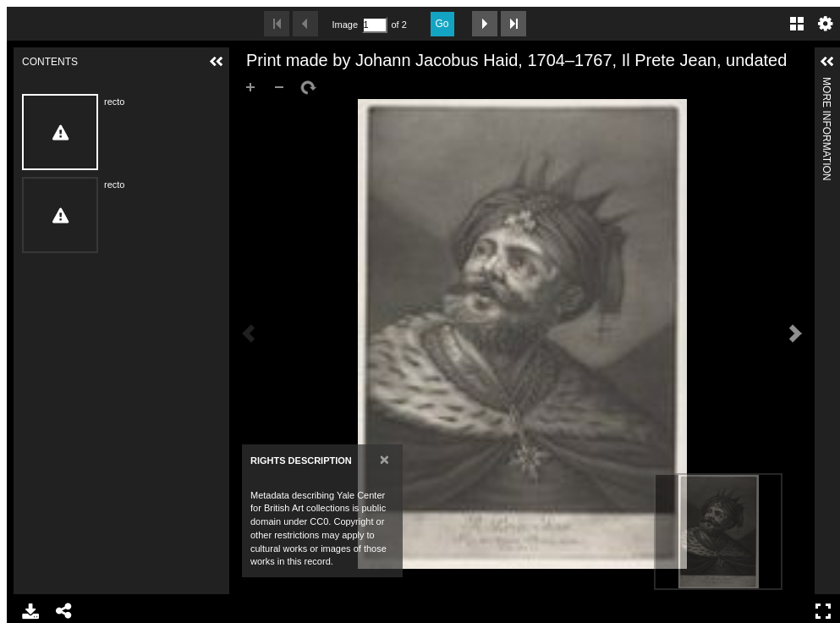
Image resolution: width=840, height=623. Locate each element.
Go (442, 24)
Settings (826, 24)
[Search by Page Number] (375, 25)
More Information (826, 84)
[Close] (384, 459)
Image (345, 25)
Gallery (797, 24)
